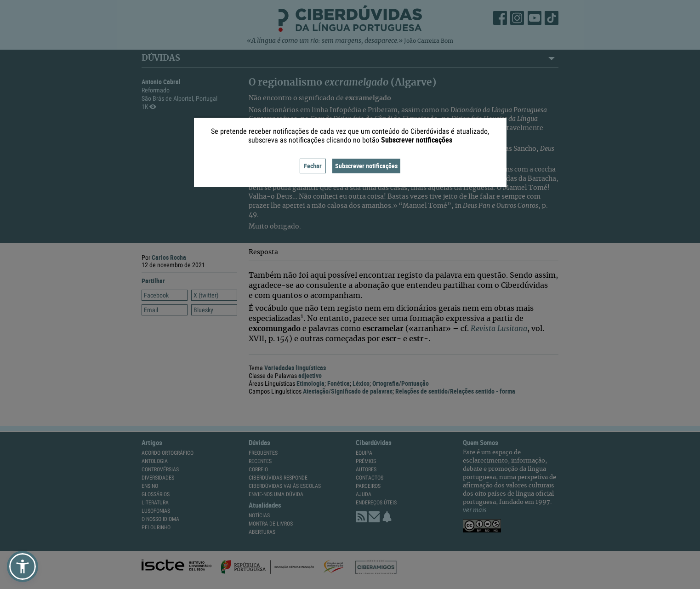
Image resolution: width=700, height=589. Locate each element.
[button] (23, 566)
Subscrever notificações (366, 166)
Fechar (313, 166)
